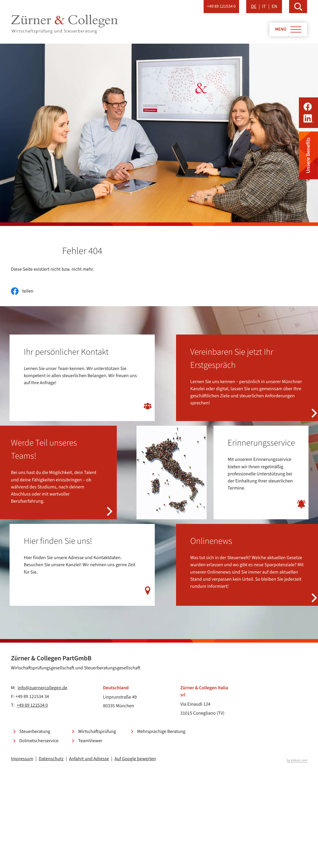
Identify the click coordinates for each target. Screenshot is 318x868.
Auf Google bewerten (135, 759)
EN (274, 6)
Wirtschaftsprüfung (97, 731)
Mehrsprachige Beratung (161, 731)
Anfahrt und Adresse (89, 759)
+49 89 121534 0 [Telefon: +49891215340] (32, 705)
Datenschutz (51, 759)
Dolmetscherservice (39, 741)
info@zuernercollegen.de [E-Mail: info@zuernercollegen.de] (43, 688)
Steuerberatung (35, 731)
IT (264, 6)
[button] (221, 7)
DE (254, 6)
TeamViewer (90, 741)
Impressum (22, 759)
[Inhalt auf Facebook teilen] (22, 291)
